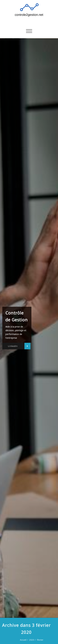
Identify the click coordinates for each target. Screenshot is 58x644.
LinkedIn (13, 346)
